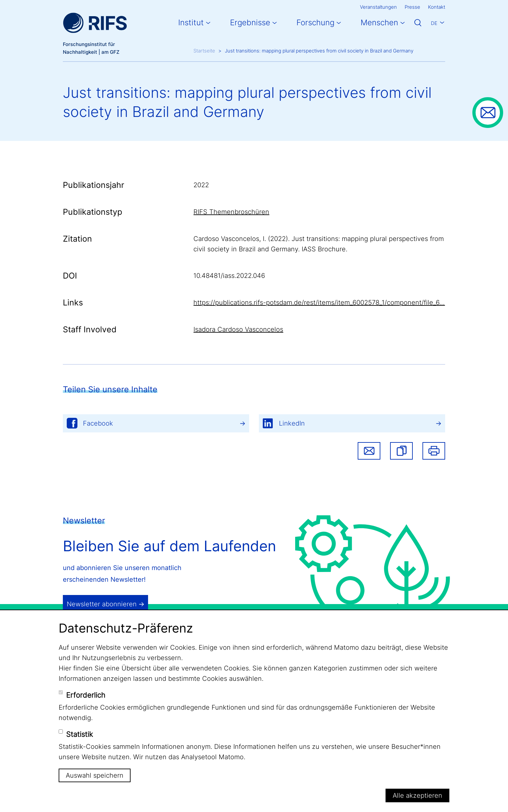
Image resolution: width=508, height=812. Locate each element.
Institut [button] (191, 23)
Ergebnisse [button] (250, 23)
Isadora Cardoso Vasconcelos (238, 329)
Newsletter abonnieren (102, 604)
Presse (412, 7)
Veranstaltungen (378, 7)
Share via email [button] (369, 451)
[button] (401, 451)
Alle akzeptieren (417, 795)
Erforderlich (86, 695)
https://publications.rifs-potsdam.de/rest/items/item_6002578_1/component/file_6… (319, 303)
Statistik (80, 734)
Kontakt (437, 7)
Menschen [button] (379, 23)
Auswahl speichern (95, 775)
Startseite (204, 51)
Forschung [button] (315, 23)
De (434, 23)
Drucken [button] (434, 451)
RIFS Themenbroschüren (231, 212)
